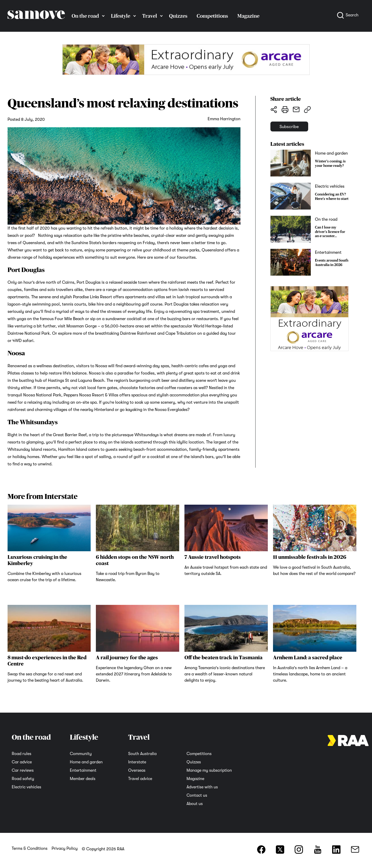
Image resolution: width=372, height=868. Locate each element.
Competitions (212, 16)
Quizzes (178, 16)
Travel (150, 16)
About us (195, 804)
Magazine (248, 16)
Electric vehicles (26, 787)
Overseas (137, 770)
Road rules (21, 754)
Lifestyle (121, 16)
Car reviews (23, 770)
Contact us (197, 795)
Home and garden (86, 762)
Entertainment (83, 770)
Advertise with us (202, 787)
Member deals (83, 779)
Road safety (23, 779)
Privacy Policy (65, 848)
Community (81, 754)
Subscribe (296, 129)
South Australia (142, 754)
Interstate (137, 762)
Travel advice (140, 779)
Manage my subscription (209, 770)
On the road (85, 16)
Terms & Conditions (30, 848)
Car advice (22, 762)
